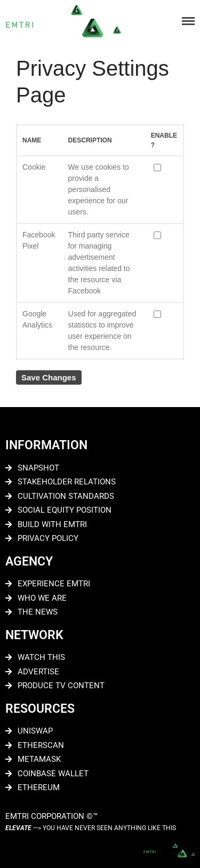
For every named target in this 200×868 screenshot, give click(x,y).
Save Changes (49, 377)
